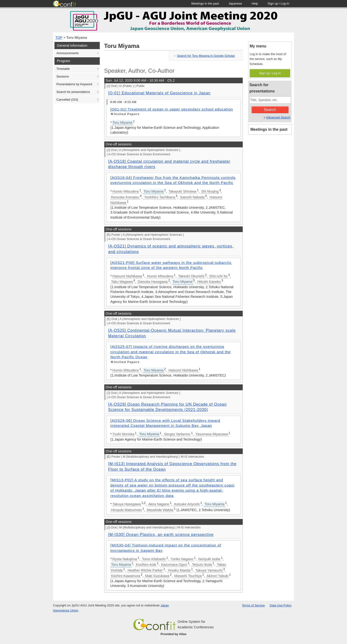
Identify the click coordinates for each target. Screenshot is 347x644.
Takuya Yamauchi (209, 570)
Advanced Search (278, 117)
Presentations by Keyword (74, 84)
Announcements (67, 53)
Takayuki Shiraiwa (182, 191)
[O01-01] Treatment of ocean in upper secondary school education (172, 109)
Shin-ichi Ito (218, 276)
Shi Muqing (210, 191)
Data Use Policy (281, 605)
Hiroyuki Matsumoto (126, 510)
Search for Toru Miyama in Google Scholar (206, 56)
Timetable (63, 69)
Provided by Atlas (173, 634)
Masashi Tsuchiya (188, 576)
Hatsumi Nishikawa (127, 276)
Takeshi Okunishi (191, 276)
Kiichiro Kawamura (126, 576)
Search (270, 110)
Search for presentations (73, 92)
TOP (59, 38)
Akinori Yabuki (217, 576)
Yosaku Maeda (179, 570)
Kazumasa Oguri (174, 565)
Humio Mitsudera (126, 191)
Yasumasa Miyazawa (212, 434)
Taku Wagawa (122, 282)
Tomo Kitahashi (154, 559)
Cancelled (67, 100)
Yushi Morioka (123, 434)
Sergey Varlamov (177, 434)
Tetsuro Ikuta (202, 565)
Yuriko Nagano (182, 559)
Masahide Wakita (160, 510)
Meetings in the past (269, 129)
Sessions (63, 76)
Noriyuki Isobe (209, 559)
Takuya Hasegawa (127, 504)
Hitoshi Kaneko (209, 282)
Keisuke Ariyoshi (187, 504)
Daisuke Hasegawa (153, 282)
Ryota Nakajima (125, 559)
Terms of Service (253, 605)
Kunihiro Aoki (146, 565)
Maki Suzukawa (157, 576)
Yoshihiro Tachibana (160, 197)
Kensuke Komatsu (125, 197)
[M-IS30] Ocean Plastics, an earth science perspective (161, 535)
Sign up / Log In (270, 73)
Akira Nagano (159, 504)
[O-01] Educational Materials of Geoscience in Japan (159, 93)
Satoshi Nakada (192, 197)
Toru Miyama (77, 38)
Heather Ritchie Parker (145, 570)
